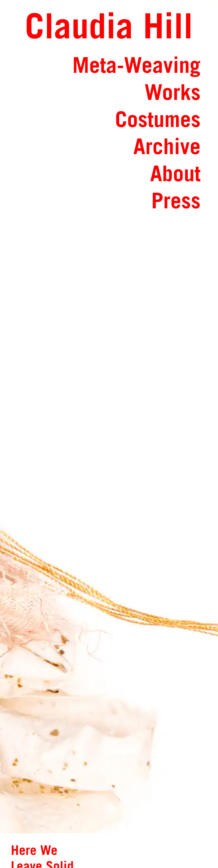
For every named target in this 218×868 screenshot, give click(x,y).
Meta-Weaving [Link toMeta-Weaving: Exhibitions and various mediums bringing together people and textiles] (136, 65)
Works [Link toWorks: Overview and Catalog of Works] (173, 92)
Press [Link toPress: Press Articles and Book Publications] (176, 200)
